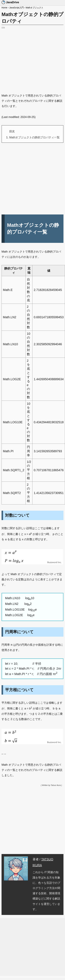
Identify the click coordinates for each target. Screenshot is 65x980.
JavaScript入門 (16, 8)
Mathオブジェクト (34, 8)
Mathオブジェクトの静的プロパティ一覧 (34, 137)
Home (4, 8)
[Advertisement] (29, 59)
